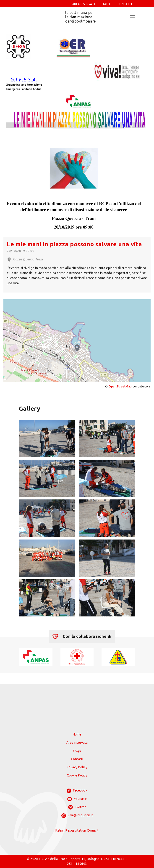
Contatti (77, 759)
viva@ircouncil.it (77, 816)
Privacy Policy (77, 767)
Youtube (77, 799)
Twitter (77, 807)
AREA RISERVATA (84, 4)
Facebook (77, 791)
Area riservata (77, 743)
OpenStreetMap (120, 386)
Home (77, 734)
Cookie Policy (77, 775)
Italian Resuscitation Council (77, 830)
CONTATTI (125, 4)
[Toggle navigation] (133, 17)
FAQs (107, 4)
